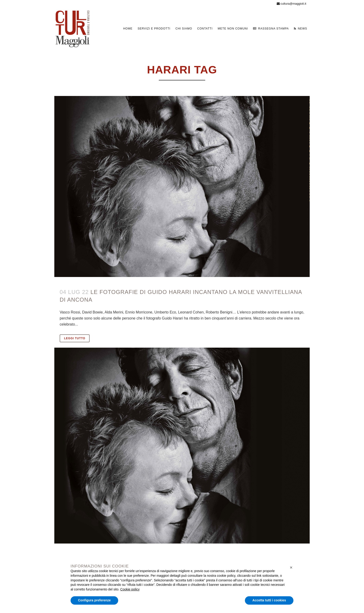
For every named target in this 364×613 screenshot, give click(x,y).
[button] (291, 567)
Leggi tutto (75, 338)
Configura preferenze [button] (94, 600)
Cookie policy (130, 589)
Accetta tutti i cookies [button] (269, 600)
